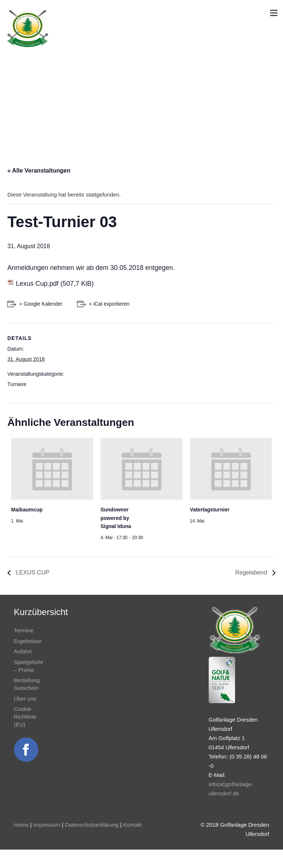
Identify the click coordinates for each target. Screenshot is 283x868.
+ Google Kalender (41, 304)
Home (21, 825)
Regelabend (252, 572)
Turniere (17, 384)
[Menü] (274, 13)
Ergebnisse (28, 641)
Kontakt (132, 825)
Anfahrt (23, 651)
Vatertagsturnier (209, 510)
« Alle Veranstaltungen (39, 171)
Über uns (25, 699)
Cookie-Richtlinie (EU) (25, 717)
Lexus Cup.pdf (37, 284)
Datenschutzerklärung (92, 825)
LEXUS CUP (32, 572)
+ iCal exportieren (109, 304)
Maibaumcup (27, 510)
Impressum (47, 825)
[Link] (28, 29)
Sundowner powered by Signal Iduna (116, 518)
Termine (24, 630)
